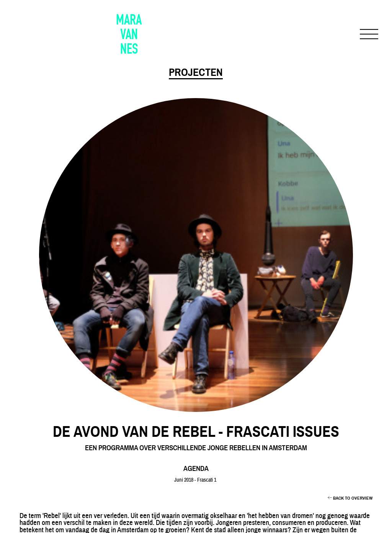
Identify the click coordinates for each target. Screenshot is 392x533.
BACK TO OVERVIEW (352, 498)
